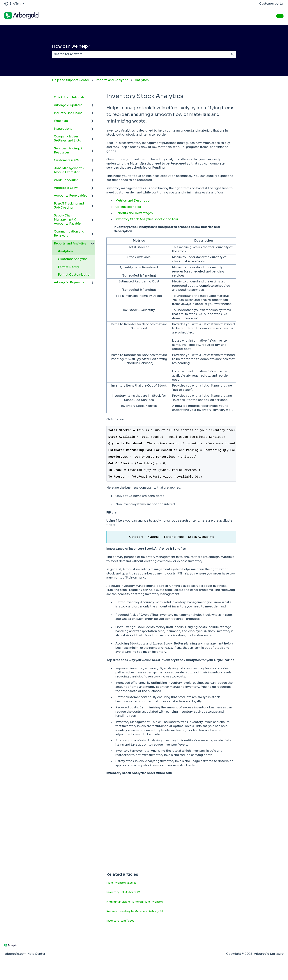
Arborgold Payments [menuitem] (69, 282)
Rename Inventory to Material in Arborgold (135, 922)
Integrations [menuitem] (63, 129)
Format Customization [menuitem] (75, 275)
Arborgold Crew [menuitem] (66, 188)
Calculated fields (128, 207)
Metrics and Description (133, 201)
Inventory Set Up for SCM (123, 903)
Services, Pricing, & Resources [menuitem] (68, 150)
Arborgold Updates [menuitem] (68, 105)
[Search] (233, 54)
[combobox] (141, 54)
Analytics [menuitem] (65, 251)
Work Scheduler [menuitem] (66, 180)
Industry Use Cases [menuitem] (68, 113)
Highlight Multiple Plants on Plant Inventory (135, 913)
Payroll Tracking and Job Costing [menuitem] (69, 206)
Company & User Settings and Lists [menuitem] (67, 138)
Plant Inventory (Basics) (122, 894)
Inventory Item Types (120, 932)
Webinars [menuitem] (61, 121)
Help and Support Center (71, 80)
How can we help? (71, 46)
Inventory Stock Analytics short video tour (147, 219)
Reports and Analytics (112, 80)
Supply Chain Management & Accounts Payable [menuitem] (67, 220)
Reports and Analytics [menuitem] (70, 243)
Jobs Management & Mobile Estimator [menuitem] (69, 170)
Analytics (142, 80)
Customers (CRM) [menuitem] (67, 160)
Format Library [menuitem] (68, 267)
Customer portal (271, 4)
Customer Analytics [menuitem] (73, 259)
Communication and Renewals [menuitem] (69, 234)
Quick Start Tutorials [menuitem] (69, 97)
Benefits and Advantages (134, 213)
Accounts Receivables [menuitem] (71, 196)
